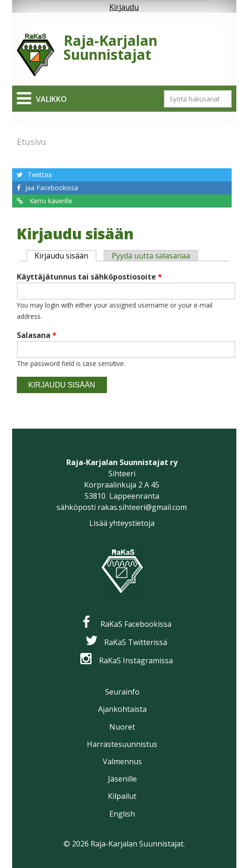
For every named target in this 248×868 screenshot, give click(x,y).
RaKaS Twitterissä (136, 642)
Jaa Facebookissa (52, 188)
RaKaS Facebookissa (136, 624)
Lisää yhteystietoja (122, 523)
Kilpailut (122, 796)
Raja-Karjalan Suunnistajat (110, 47)
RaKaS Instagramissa (136, 660)
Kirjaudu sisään (65, 256)
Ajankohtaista (122, 709)
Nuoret (122, 727)
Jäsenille (122, 779)
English (122, 814)
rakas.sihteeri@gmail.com (142, 507)
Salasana (37, 335)
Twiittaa (40, 175)
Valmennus (122, 761)
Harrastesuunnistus (122, 744)
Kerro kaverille (50, 201)
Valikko (51, 99)
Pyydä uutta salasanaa (151, 256)
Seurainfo (122, 692)
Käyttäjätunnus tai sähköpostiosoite (89, 277)
